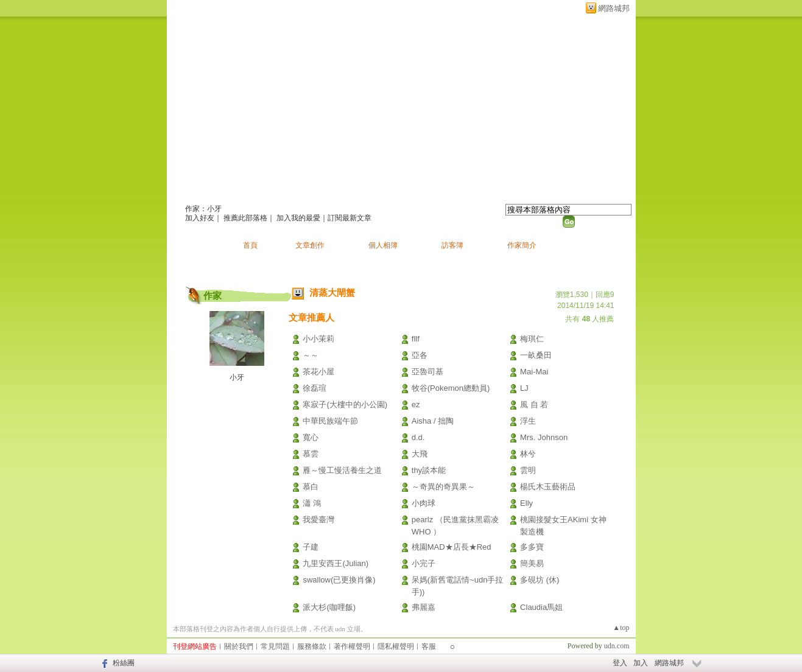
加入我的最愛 (298, 218)
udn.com (617, 646)
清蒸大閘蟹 (332, 292)
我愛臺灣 (318, 520)
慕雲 (311, 454)
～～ (311, 355)
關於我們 (239, 646)
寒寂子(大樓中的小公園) (345, 404)
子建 (311, 547)
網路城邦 (614, 8)
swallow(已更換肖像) (339, 580)
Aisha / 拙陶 (433, 421)
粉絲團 (124, 663)
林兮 (528, 454)
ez (416, 404)
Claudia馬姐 (541, 607)
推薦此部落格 (245, 218)
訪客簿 (452, 245)
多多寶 (532, 547)
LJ (524, 388)
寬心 (311, 437)
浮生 (528, 421)
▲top (621, 628)
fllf (416, 339)
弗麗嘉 (424, 607)
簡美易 (532, 563)
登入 (620, 663)
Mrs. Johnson (544, 437)
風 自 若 (534, 404)
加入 (641, 663)
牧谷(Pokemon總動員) (451, 388)
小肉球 (424, 503)
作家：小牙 (203, 209)
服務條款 (312, 646)
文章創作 (310, 245)
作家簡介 (522, 245)
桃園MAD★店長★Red (452, 547)
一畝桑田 (536, 355)
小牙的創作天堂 (238, 193)
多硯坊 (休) (540, 580)
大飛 (420, 454)
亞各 (420, 355)
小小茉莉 (318, 339)
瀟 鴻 (312, 503)
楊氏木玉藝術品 (548, 487)
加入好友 (200, 218)
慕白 (311, 487)
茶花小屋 (318, 372)
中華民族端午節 (330, 421)
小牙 (237, 377)
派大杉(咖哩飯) (329, 607)
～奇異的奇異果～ (443, 487)
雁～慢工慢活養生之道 (342, 470)
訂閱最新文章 (350, 218)
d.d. (418, 437)
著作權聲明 (352, 646)
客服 (429, 646)
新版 (337, 193)
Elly (526, 503)
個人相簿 (383, 245)
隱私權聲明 (396, 646)
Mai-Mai (534, 372)
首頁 (250, 245)
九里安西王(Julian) (336, 563)
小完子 (424, 563)
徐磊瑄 (315, 388)
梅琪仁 (532, 339)
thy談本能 (429, 470)
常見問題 (275, 646)
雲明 (528, 470)
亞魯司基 (427, 372)
